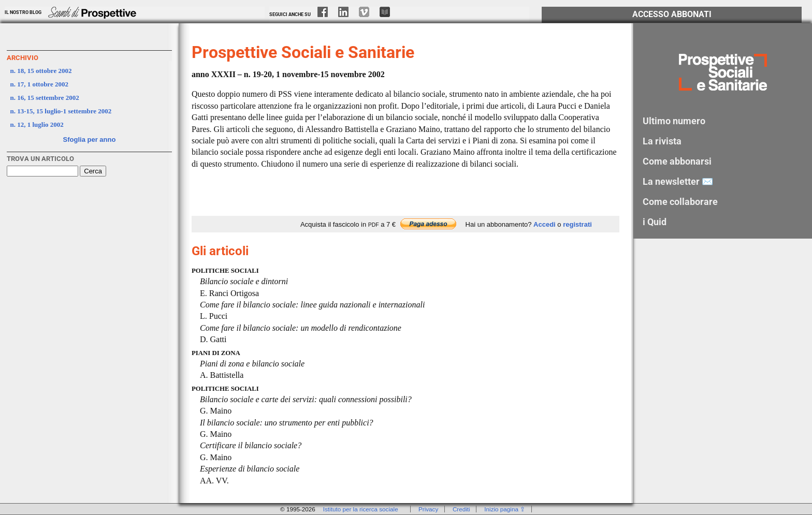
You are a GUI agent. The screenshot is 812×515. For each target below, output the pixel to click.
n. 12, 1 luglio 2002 (37, 124)
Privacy (428, 509)
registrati (577, 224)
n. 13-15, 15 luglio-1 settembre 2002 (61, 111)
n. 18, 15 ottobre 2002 (41, 71)
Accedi (545, 224)
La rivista (662, 141)
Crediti (461, 509)
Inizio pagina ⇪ (505, 509)
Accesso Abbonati (672, 14)
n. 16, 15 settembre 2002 (45, 98)
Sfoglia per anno (90, 139)
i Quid (655, 222)
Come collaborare (680, 202)
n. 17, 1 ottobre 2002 (39, 84)
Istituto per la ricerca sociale (361, 509)
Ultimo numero (674, 121)
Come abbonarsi (677, 161)
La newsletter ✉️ (678, 181)
